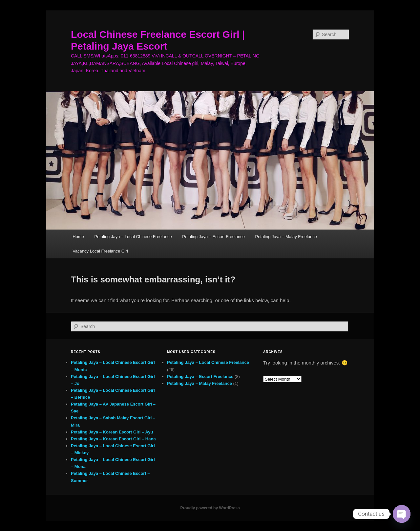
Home (78, 237)
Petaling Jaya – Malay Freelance (286, 237)
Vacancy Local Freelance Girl (100, 251)
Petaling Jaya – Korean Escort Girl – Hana (113, 439)
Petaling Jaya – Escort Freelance (213, 237)
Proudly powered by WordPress (210, 508)
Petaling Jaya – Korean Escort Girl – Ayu (112, 432)
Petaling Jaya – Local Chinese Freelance (133, 237)
